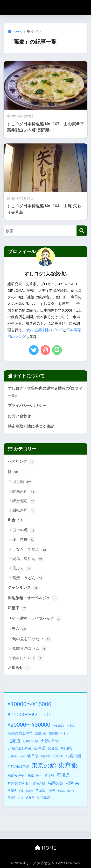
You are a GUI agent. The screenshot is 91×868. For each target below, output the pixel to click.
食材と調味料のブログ (45, 330)
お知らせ (19, 668)
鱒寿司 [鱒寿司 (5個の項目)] (30, 798)
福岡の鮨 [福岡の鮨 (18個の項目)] (56, 783)
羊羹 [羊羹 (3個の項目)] (21, 791)
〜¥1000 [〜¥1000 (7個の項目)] (59, 726)
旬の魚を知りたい (31, 639)
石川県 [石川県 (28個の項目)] (63, 775)
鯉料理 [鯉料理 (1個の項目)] (21, 798)
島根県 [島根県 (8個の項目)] (46, 756)
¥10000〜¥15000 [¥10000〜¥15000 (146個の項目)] (29, 704)
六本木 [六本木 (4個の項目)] (65, 733)
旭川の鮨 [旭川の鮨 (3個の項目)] (58, 756)
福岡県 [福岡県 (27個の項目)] (72, 783)
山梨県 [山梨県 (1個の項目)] (22, 757)
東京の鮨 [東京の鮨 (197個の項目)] (44, 766)
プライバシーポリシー (27, 406)
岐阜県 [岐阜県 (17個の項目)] (33, 756)
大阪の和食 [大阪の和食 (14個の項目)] (50, 741)
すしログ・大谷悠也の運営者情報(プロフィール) (45, 392)
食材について (28, 658)
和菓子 (17, 608)
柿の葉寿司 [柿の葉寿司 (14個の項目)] (17, 775)
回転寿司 (24, 511)
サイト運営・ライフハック (35, 619)
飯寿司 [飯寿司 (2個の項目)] (70, 791)
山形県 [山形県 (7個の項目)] (12, 756)
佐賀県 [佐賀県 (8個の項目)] (53, 733)
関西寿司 (24, 492)
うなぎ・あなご (30, 550)
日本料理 (24, 531)
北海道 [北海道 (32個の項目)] (14, 741)
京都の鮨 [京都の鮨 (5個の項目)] (41, 733)
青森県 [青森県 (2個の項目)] (61, 791)
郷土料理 (24, 540)
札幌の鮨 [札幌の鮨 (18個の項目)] (73, 756)
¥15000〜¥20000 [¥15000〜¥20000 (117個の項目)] (29, 714)
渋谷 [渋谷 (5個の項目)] (39, 776)
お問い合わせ (19, 416)
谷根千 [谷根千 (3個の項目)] (51, 791)
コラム (17, 629)
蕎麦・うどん (28, 578)
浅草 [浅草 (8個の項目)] (31, 776)
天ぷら (22, 569)
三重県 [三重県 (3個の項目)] (71, 726)
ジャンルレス (23, 588)
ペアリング (21, 462)
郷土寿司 (24, 501)
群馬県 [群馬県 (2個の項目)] (29, 791)
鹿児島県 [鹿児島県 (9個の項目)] (43, 797)
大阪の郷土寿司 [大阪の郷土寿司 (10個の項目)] (19, 748)
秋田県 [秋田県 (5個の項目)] (12, 791)
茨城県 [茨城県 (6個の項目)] (40, 791)
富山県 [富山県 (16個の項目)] (66, 748)
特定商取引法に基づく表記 (31, 426)
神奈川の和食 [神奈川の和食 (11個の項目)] (18, 783)
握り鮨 (22, 482)
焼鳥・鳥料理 (28, 559)
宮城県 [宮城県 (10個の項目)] (53, 748)
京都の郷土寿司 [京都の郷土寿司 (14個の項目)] (20, 733)
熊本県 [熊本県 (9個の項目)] (49, 776)
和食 (15, 520)
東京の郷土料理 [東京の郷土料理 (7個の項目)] (18, 767)
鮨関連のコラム (30, 649)
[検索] (82, 231)
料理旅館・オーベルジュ (33, 598)
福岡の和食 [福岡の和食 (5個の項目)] (39, 784)
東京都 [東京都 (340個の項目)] (68, 765)
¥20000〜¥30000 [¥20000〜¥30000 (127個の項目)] (29, 725)
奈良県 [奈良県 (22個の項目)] (39, 748)
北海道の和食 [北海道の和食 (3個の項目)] (31, 741)
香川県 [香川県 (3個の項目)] (11, 798)
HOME (45, 848)
